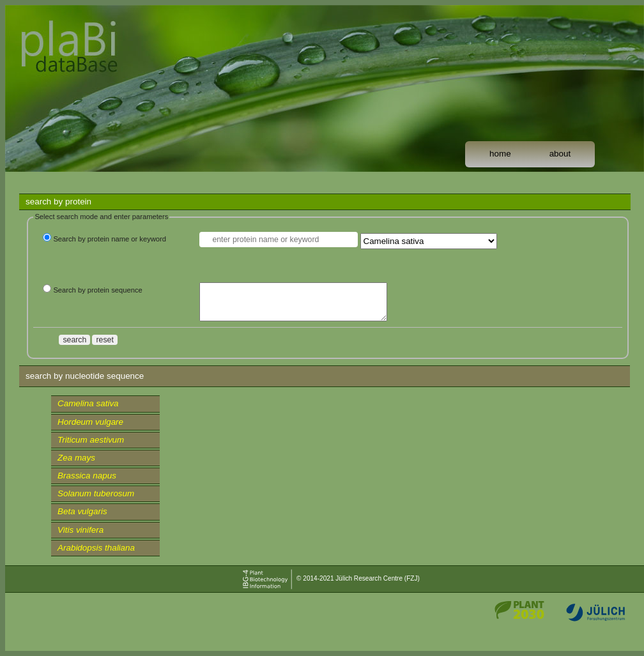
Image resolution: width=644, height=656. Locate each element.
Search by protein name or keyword (110, 239)
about (560, 154)
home (500, 154)
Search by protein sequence (97, 290)
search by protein (58, 202)
